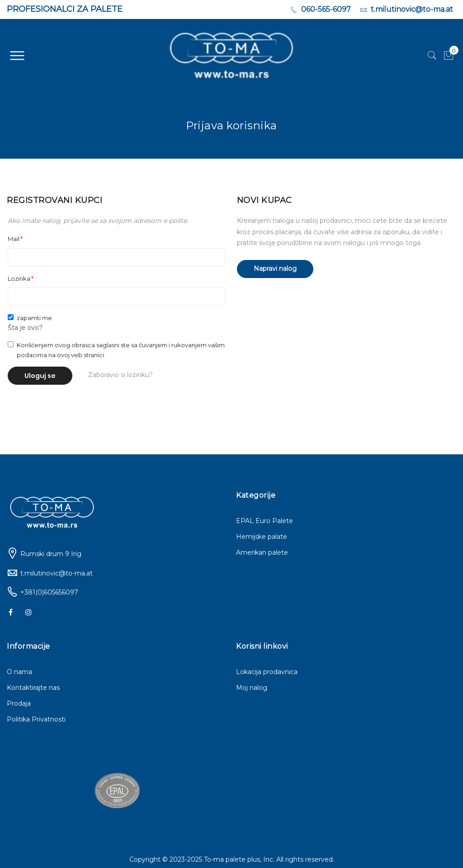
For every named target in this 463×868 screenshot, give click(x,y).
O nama (19, 672)
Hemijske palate (262, 537)
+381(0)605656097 (49, 592)
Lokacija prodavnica (267, 672)
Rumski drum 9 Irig (51, 554)
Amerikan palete (262, 552)
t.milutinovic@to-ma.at (57, 573)
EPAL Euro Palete (265, 521)
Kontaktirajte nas (33, 688)
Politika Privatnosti (36, 719)
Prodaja (19, 703)
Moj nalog (252, 688)
